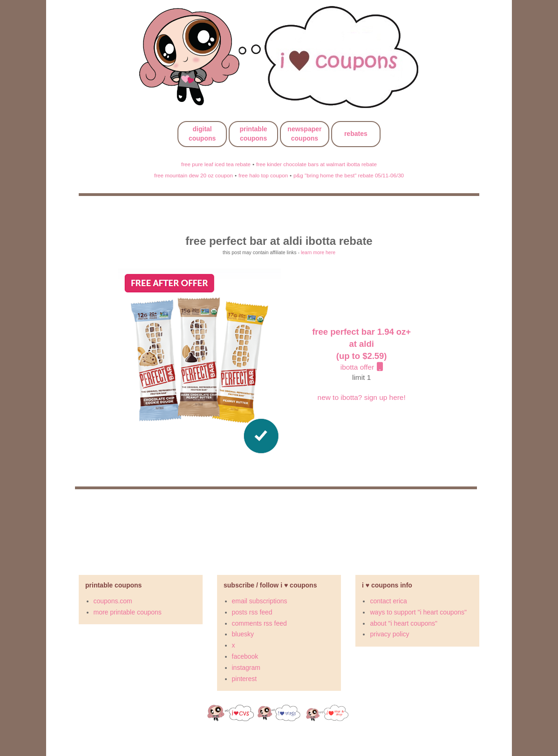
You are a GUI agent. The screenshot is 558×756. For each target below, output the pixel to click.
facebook (245, 656)
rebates (356, 134)
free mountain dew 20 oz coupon (194, 175)
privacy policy (389, 634)
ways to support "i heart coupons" (418, 612)
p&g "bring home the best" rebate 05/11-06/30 (349, 175)
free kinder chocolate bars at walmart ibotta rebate (316, 164)
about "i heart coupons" (404, 623)
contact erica (388, 601)
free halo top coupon (263, 175)
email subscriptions (260, 601)
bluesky (243, 634)
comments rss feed (259, 623)
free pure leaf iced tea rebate (216, 164)
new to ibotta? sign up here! (362, 397)
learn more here (318, 252)
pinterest (245, 679)
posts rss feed (252, 612)
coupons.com (113, 601)
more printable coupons (128, 612)
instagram (246, 668)
